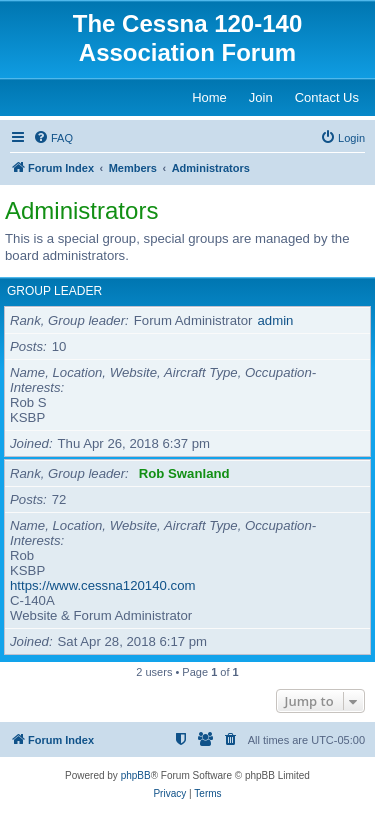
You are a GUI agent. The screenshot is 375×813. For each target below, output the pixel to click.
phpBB (136, 775)
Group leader (54, 291)
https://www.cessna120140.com (102, 585)
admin (276, 320)
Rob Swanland (184, 473)
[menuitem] (53, 138)
